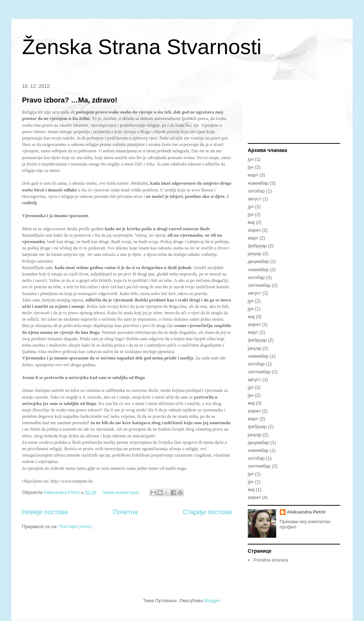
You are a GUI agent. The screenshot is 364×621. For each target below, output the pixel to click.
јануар (255, 254)
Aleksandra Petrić (306, 512)
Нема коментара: (122, 492)
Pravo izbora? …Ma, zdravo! (70, 100)
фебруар (257, 246)
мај (251, 222)
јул (251, 159)
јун (251, 167)
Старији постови (207, 512)
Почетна (125, 512)
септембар (259, 285)
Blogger (212, 601)
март (253, 175)
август (255, 199)
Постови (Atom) (76, 527)
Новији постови (45, 512)
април (254, 230)
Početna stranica (271, 560)
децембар (258, 261)
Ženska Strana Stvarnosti (142, 47)
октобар (256, 191)
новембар (258, 183)
